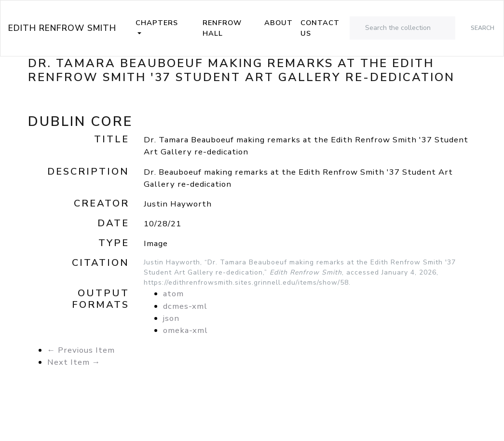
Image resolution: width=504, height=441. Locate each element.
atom (173, 294)
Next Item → (74, 362)
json (171, 318)
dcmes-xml (185, 306)
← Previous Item (81, 350)
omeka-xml (185, 330)
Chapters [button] (157, 23)
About (279, 23)
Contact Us (320, 28)
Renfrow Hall (222, 28)
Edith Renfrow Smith (62, 28)
